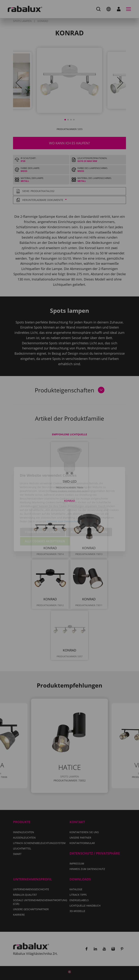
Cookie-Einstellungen (43, 513)
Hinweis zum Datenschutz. (64, 502)
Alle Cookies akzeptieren (45, 522)
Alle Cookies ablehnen (89, 513)
